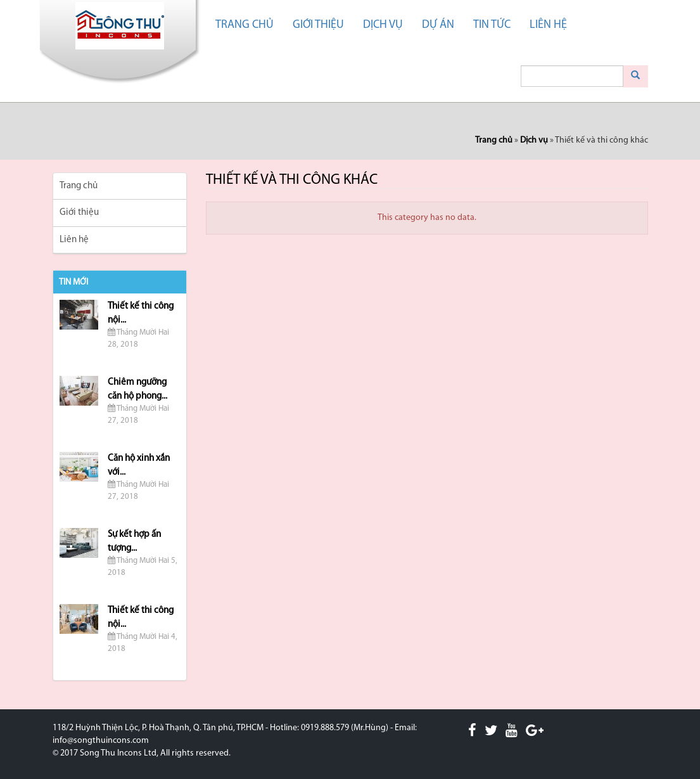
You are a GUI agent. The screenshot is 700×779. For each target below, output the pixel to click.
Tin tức (492, 25)
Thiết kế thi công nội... (141, 313)
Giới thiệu (318, 25)
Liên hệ (548, 25)
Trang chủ (245, 25)
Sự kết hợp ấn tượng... (134, 541)
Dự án (438, 25)
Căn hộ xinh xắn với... (139, 465)
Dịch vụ (383, 25)
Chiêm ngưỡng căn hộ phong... (137, 389)
